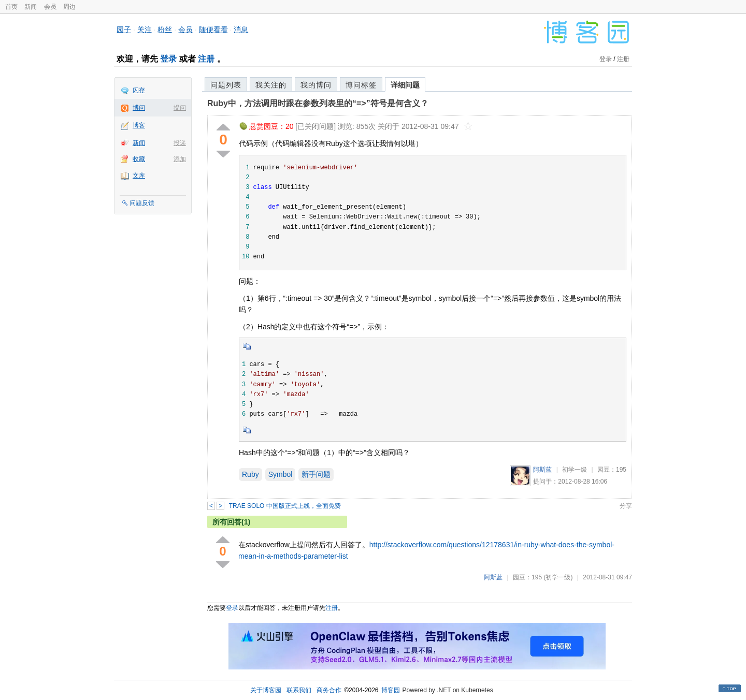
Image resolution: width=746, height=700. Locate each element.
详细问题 (405, 85)
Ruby (250, 474)
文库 (139, 176)
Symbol (281, 474)
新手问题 (316, 474)
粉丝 (165, 30)
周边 (69, 7)
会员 (50, 7)
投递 (180, 143)
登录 (168, 59)
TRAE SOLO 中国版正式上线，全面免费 (285, 506)
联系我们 (299, 690)
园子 (124, 30)
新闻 (31, 7)
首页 (11, 7)
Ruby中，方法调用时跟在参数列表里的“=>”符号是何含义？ (318, 103)
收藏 (139, 159)
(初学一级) (558, 577)
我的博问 (316, 85)
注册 (206, 59)
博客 (139, 125)
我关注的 (271, 85)
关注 (145, 30)
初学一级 (575, 470)
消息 (241, 30)
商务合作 (329, 690)
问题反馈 (142, 203)
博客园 (391, 690)
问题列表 (226, 85)
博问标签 (361, 85)
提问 (180, 108)
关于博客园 (266, 690)
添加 (180, 159)
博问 (139, 108)
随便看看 (213, 30)
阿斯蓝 (542, 470)
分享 (626, 506)
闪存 (139, 90)
